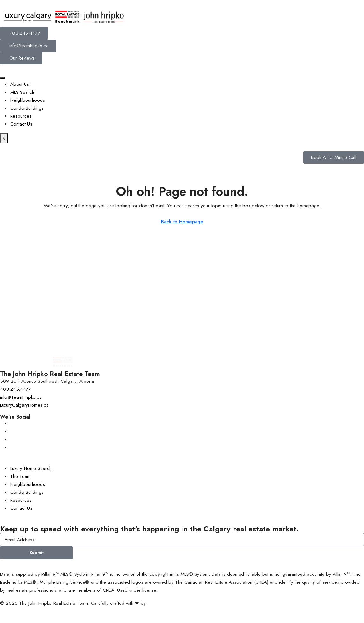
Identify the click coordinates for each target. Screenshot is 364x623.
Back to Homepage (182, 222)
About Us (20, 84)
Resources (21, 116)
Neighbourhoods (28, 100)
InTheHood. (159, 603)
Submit (37, 553)
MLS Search (22, 92)
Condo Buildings (27, 108)
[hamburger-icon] (3, 78)
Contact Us (21, 124)
